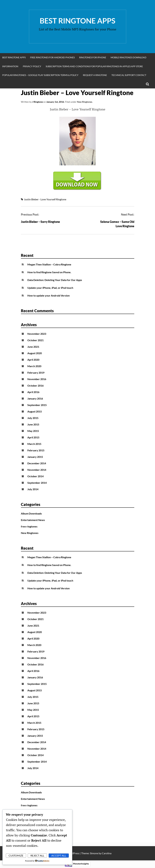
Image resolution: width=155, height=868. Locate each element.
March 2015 (34, 444)
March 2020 (34, 366)
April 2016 (33, 392)
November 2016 (37, 379)
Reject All (37, 855)
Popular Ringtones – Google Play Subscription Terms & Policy (40, 75)
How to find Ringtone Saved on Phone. (49, 272)
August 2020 (35, 353)
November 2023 (37, 334)
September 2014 (37, 483)
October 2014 (35, 476)
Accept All (59, 855)
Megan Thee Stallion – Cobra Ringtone (49, 264)
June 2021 (33, 347)
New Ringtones (85, 102)
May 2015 (33, 431)
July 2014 (33, 489)
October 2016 (35, 385)
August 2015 (35, 411)
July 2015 (33, 418)
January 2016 (35, 398)
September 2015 (37, 405)
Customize (16, 855)
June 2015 (33, 424)
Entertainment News (33, 520)
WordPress (73, 853)
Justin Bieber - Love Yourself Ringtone (45, 199)
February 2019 (36, 373)
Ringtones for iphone (93, 57)
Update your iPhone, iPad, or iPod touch (50, 288)
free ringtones (29, 526)
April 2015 (33, 437)
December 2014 (37, 463)
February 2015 (36, 450)
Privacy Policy (32, 66)
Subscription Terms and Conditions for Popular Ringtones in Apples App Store (94, 66)
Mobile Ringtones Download (129, 57)
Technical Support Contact (129, 75)
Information (10, 66)
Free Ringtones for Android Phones (52, 57)
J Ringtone (37, 102)
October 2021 (35, 340)
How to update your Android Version (49, 295)
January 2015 (35, 457)
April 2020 (33, 360)
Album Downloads (31, 513)
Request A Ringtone (95, 75)
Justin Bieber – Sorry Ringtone (40, 222)
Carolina (107, 853)
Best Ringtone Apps (77, 21)
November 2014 (37, 470)
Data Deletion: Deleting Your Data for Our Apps (55, 280)
